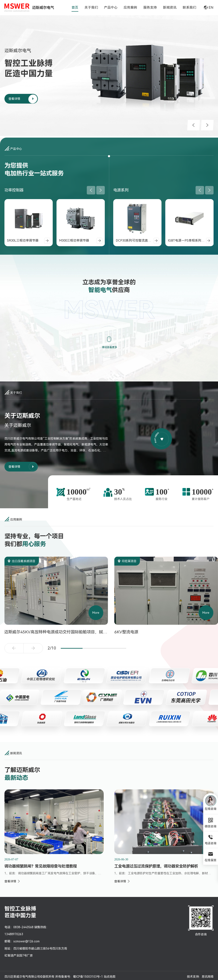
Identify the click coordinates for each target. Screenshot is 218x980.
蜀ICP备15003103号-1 (88, 977)
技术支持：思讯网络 (200, 977)
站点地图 (110, 977)
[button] (193, 125)
